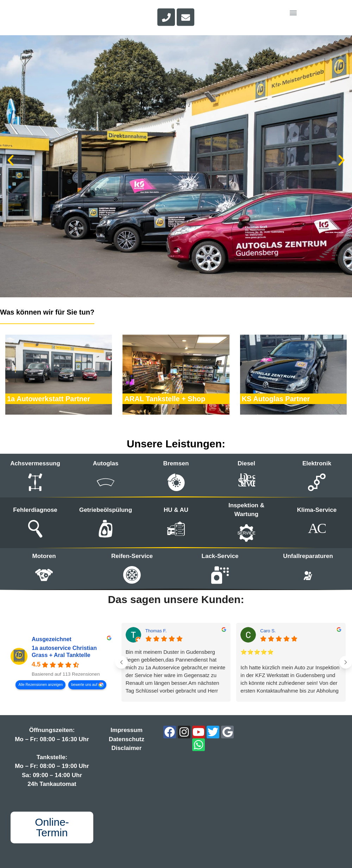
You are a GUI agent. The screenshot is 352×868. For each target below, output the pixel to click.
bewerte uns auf (84, 685)
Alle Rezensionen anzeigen (40, 685)
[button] (11, 160)
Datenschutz (127, 739)
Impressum (127, 730)
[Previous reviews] (121, 662)
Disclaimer (126, 748)
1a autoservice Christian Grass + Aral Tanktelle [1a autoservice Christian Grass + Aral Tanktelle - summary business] (64, 652)
